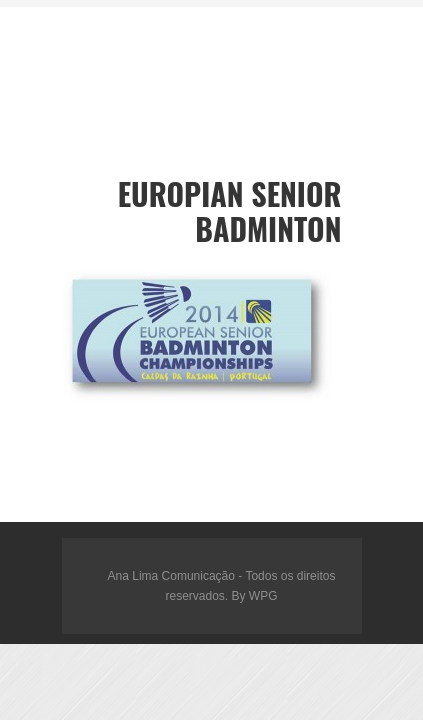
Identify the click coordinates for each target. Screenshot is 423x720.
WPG (263, 596)
